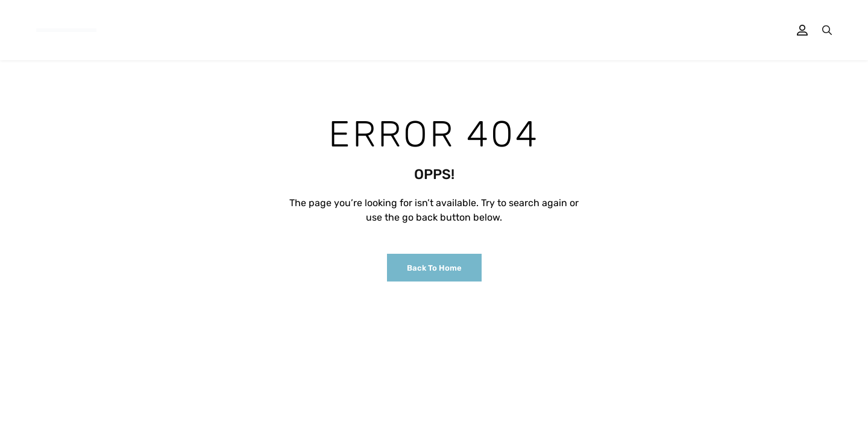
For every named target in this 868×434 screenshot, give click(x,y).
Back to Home (434, 268)
